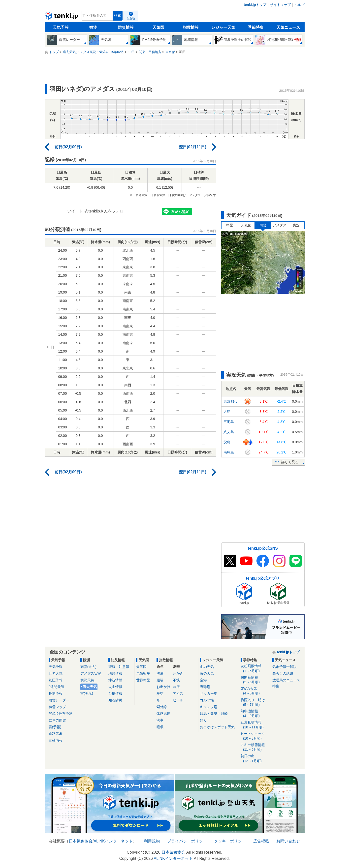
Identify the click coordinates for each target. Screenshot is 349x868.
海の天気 (207, 673)
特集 (276, 686)
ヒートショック (255, 736)
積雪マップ (57, 707)
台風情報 (115, 693)
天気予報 (61, 27)
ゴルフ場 (207, 700)
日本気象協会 (81, 841)
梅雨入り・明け (255, 703)
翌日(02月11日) (192, 147)
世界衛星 (143, 680)
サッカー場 (209, 693)
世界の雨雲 (57, 720)
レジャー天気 (223, 27)
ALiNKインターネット (113, 841)
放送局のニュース (286, 680)
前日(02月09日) (68, 147)
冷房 (176, 687)
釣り (203, 720)
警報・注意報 (119, 667)
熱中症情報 (255, 714)
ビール (178, 700)
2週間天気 (57, 687)
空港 (203, 680)
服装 (160, 680)
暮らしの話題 (283, 673)
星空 (160, 693)
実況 (296, 225)
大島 (227, 412)
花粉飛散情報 (255, 669)
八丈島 (229, 432)
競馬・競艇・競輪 (214, 714)
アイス (178, 693)
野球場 (205, 687)
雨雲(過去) (88, 667)
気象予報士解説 (285, 667)
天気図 (158, 27)
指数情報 (191, 27)
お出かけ (163, 687)
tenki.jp (62, 17)
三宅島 (229, 422)
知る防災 (115, 700)
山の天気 (207, 667)
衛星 (230, 225)
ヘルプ (299, 5)
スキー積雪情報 (255, 747)
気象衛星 (143, 673)
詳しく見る (290, 462)
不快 (176, 680)
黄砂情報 (56, 740)
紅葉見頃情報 (255, 725)
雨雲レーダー (59, 700)
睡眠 (160, 727)
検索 (118, 15)
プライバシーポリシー (187, 841)
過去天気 (90, 687)
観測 (93, 27)
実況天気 (87, 680)
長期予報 (56, 693)
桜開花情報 (255, 680)
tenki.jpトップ (255, 5)
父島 (227, 442)
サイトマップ (280, 5)
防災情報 (126, 27)
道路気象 (56, 734)
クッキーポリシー (230, 841)
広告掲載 (261, 841)
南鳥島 (229, 452)
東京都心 (230, 401)
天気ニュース (288, 27)
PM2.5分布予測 (61, 714)
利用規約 (152, 841)
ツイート (75, 211)
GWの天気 (255, 691)
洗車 (160, 720)
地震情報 (115, 673)
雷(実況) (87, 693)
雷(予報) (55, 727)
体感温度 (163, 714)
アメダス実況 (91, 673)
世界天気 (56, 673)
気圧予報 (56, 680)
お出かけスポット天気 (217, 727)
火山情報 (115, 687)
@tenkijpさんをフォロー (106, 211)
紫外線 (162, 707)
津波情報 (115, 680)
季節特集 (256, 27)
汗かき (178, 673)
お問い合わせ (288, 841)
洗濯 (160, 673)
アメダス (280, 225)
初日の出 (255, 759)
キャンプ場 (209, 707)
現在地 (131, 18)
